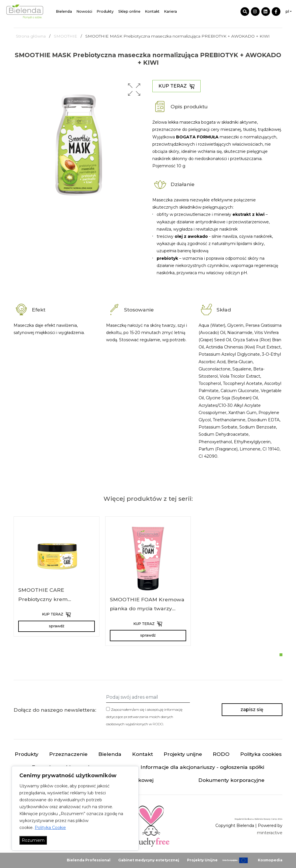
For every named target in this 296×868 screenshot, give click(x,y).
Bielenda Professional (89, 860)
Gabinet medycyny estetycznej (149, 860)
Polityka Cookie (50, 828)
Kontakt (152, 11)
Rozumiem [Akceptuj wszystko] (33, 840)
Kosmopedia (270, 860)
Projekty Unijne (202, 860)
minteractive (270, 833)
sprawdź (57, 626)
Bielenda (64, 11)
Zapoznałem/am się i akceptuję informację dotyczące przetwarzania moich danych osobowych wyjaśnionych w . (144, 717)
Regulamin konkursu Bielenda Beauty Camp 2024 (258, 819)
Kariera (171, 11)
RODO (158, 724)
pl (287, 11)
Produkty (105, 11)
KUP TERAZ (176, 86)
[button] (134, 90)
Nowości (84, 11)
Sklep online (129, 11)
